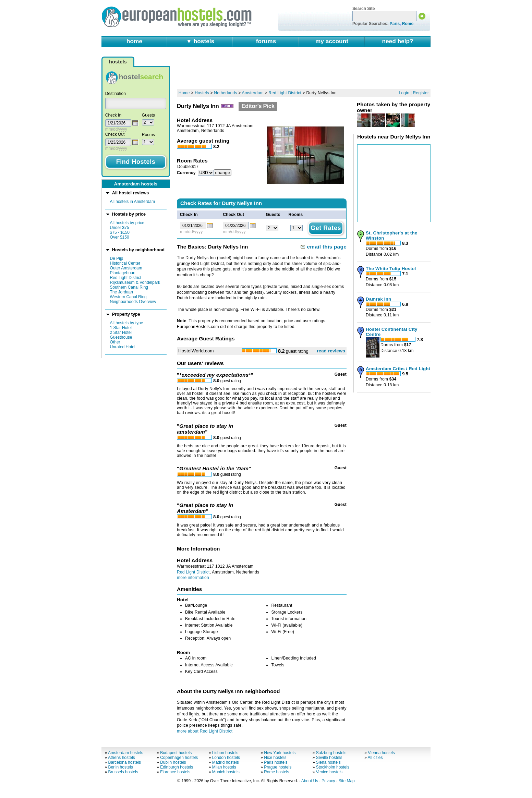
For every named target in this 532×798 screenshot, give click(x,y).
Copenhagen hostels (179, 758)
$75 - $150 (120, 232)
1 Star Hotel (121, 328)
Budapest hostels (176, 753)
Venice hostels (329, 772)
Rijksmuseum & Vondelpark (135, 282)
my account (332, 41)
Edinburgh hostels (177, 767)
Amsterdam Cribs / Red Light (398, 369)
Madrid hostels (226, 762)
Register (421, 93)
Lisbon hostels (225, 753)
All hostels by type (127, 323)
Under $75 (120, 228)
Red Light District (126, 278)
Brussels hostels (123, 772)
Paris (395, 24)
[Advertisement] (304, 71)
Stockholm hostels (333, 767)
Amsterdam (253, 93)
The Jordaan (122, 292)
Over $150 (120, 237)
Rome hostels (276, 772)
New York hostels (280, 753)
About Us (310, 781)
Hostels (202, 93)
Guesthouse (121, 337)
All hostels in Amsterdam (132, 202)
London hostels (226, 758)
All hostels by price (127, 223)
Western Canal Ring (128, 297)
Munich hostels (226, 772)
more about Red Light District (205, 731)
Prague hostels (278, 767)
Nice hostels (275, 758)
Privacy (328, 781)
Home (184, 93)
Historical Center (125, 263)
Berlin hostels (121, 767)
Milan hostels (224, 767)
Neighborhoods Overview (133, 302)
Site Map (346, 781)
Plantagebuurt (123, 273)
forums (266, 41)
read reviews (331, 351)
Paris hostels (276, 762)
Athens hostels (122, 758)
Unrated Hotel (123, 347)
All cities (375, 758)
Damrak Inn (378, 299)
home (134, 41)
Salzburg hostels (331, 753)
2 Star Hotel (121, 332)
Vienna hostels (381, 753)
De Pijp (117, 258)
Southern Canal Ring (129, 287)
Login (404, 93)
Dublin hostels (173, 762)
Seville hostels (329, 758)
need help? (397, 41)
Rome (408, 24)
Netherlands (225, 93)
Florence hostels (175, 772)
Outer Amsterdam (126, 268)
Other (115, 342)
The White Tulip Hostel (391, 269)
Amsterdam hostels (126, 753)
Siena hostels (328, 762)
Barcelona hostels (125, 762)
